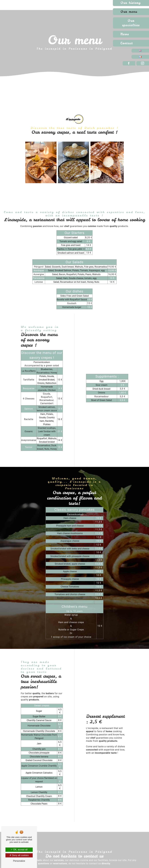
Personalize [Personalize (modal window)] (19, 861)
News (125, 34)
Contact (127, 43)
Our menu (129, 12)
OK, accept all (19, 850)
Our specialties (131, 23)
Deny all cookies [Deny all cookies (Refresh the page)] (19, 855)
